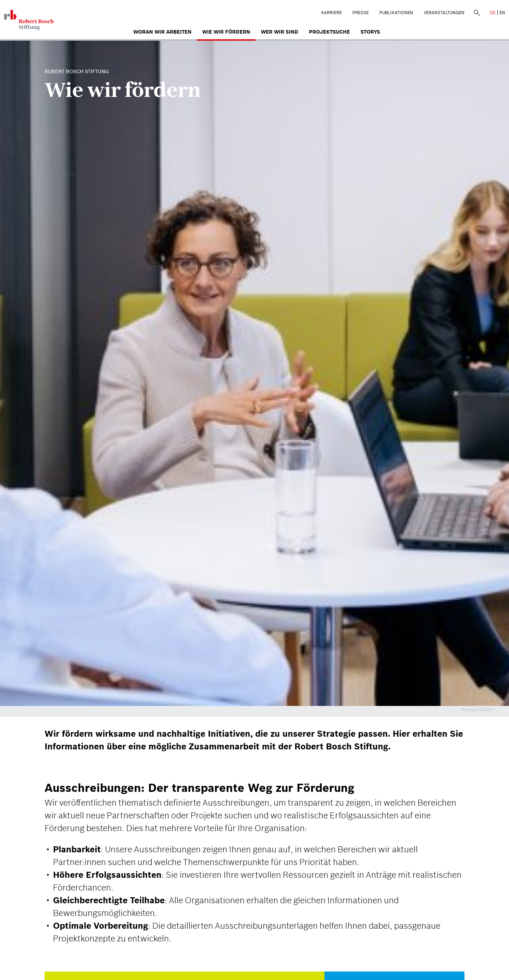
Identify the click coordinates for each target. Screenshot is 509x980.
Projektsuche (329, 32)
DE (493, 13)
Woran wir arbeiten (162, 32)
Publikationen (396, 13)
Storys (370, 32)
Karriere (332, 13)
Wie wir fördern (226, 32)
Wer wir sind (280, 32)
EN (502, 13)
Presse (361, 13)
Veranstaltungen (444, 13)
